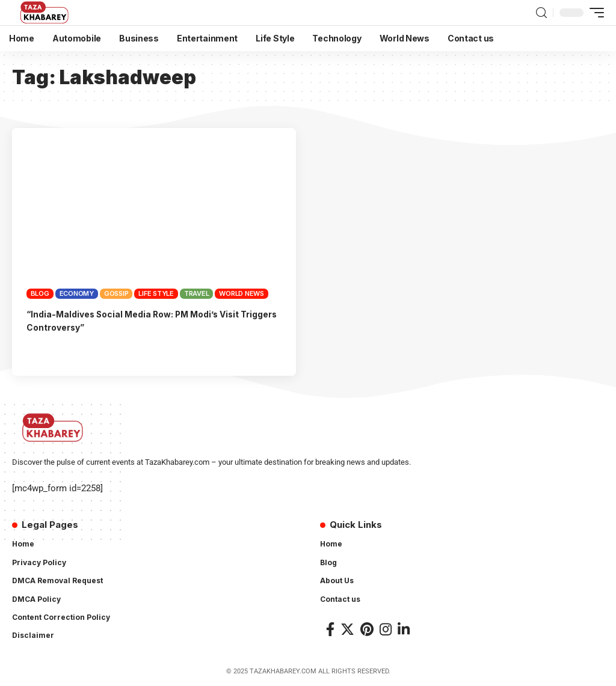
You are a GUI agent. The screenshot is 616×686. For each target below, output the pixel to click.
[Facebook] (330, 629)
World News (242, 293)
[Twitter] (347, 629)
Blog (40, 293)
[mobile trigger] (594, 13)
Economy (77, 293)
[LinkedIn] (404, 629)
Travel (197, 293)
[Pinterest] (367, 629)
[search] (541, 13)
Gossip (116, 293)
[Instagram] (386, 629)
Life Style (156, 293)
